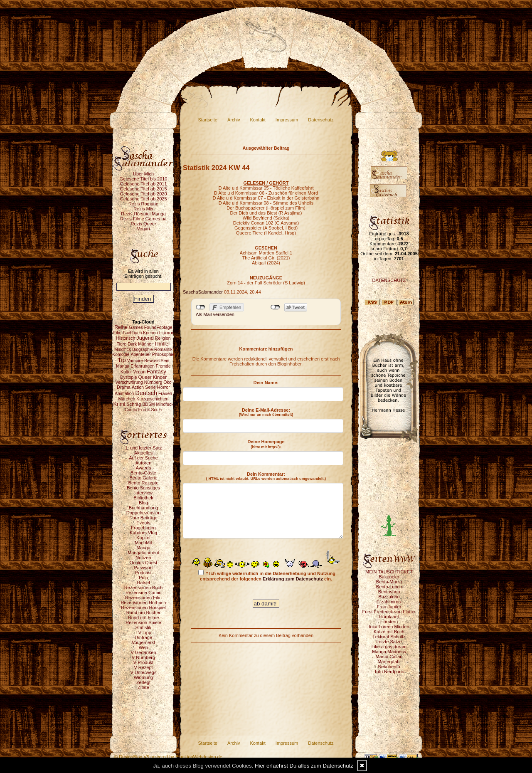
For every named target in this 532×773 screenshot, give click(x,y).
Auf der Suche (143, 458)
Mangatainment (143, 553)
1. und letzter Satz (144, 448)
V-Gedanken (143, 652)
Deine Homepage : (266, 444)
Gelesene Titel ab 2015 (143, 189)
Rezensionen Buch (143, 588)
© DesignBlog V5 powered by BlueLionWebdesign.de (168, 757)
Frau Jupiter (389, 607)
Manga (143, 548)
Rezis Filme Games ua (143, 219)
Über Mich (143, 174)
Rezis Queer (143, 224)
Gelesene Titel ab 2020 (143, 194)
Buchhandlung (143, 508)
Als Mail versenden (215, 314)
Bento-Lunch (389, 587)
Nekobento (389, 667)
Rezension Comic (143, 593)
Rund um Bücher (144, 612)
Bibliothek (143, 498)
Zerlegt (143, 682)
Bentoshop (389, 592)
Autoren (144, 463)
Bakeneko (389, 577)
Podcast (143, 573)
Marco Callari (389, 657)
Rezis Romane (143, 204)
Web (143, 647)
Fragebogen (143, 528)
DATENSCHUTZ (389, 280)
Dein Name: (266, 383)
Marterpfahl (389, 662)
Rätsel (143, 583)
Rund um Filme (144, 617)
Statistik (144, 627)
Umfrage (143, 637)
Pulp (143, 578)
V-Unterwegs (144, 672)
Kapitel (143, 538)
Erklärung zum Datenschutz (293, 579)
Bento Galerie (143, 478)
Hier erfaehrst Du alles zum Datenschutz (304, 766)
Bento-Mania (389, 582)
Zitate (143, 687)
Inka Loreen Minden (389, 627)
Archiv (234, 120)
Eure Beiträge (143, 518)
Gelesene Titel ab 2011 (143, 184)
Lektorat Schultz (389, 637)
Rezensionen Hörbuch (144, 603)
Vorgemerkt (143, 642)
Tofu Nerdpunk (389, 672)
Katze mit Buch (389, 632)
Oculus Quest (144, 563)
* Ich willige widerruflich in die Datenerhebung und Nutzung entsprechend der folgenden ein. (267, 575)
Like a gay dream (389, 647)
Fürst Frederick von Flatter (389, 612)
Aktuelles (144, 453)
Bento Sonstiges (143, 488)
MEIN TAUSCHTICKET (389, 572)
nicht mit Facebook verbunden (201, 307)
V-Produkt (143, 662)
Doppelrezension (144, 513)
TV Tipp (143, 632)
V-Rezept (143, 667)
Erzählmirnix (389, 602)
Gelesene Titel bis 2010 (144, 179)
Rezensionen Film (143, 598)
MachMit (143, 543)
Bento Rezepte (144, 483)
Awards (143, 468)
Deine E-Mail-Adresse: (266, 412)
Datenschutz (321, 120)
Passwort (143, 568)
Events (143, 523)
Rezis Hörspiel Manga (143, 214)
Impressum (287, 120)
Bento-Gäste (143, 473)
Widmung (143, 677)
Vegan (143, 229)
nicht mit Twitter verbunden (275, 307)
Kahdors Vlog (143, 533)
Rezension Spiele (143, 622)
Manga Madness (389, 652)
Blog (143, 503)
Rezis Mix (143, 209)
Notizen (143, 558)
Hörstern (389, 622)
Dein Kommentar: (266, 476)
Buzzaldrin (389, 597)
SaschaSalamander (203, 292)
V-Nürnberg (143, 657)
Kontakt (258, 120)
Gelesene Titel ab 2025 (143, 199)
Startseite (208, 120)
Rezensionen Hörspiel (143, 608)
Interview (143, 493)
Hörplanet (389, 617)
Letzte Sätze (389, 642)
